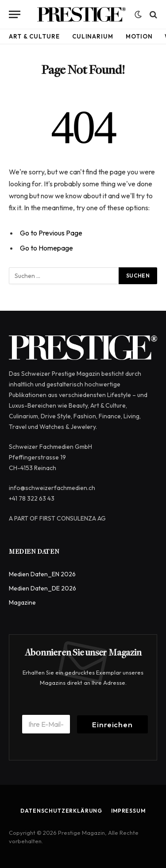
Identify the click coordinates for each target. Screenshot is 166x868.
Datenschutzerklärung (61, 811)
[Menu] (15, 14)
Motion (139, 36)
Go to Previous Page (51, 233)
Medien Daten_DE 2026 (42, 588)
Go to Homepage (46, 248)
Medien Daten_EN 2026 (42, 574)
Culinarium (93, 36)
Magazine (22, 602)
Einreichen (112, 724)
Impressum (128, 811)
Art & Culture (34, 36)
